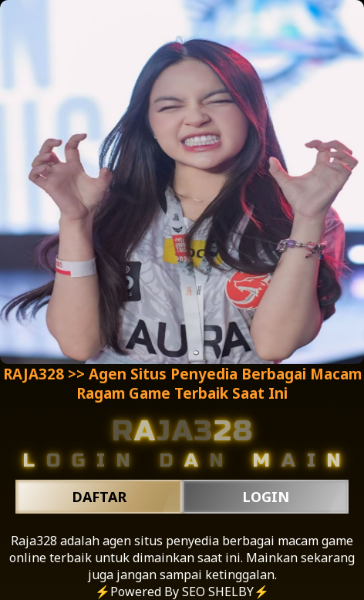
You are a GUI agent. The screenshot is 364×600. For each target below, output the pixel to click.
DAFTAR (99, 497)
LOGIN (266, 497)
